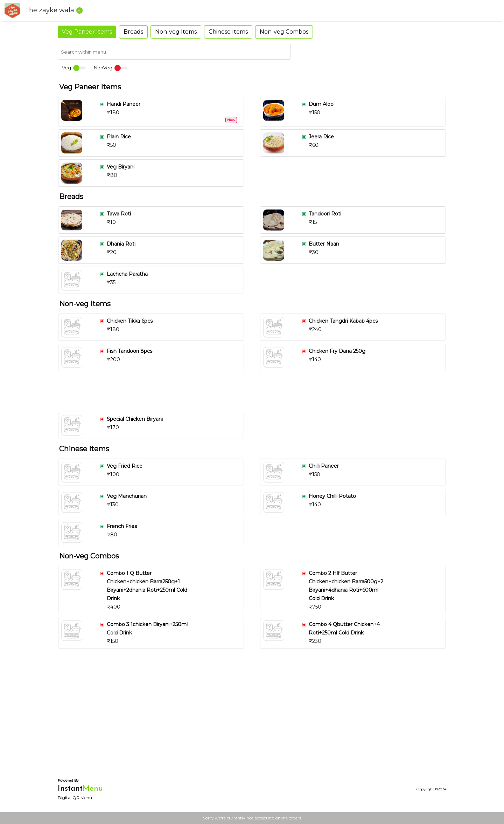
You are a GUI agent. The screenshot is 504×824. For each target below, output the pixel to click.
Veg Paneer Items (87, 32)
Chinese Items (228, 32)
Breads (133, 32)
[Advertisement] (255, 391)
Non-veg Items (176, 32)
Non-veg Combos (284, 32)
